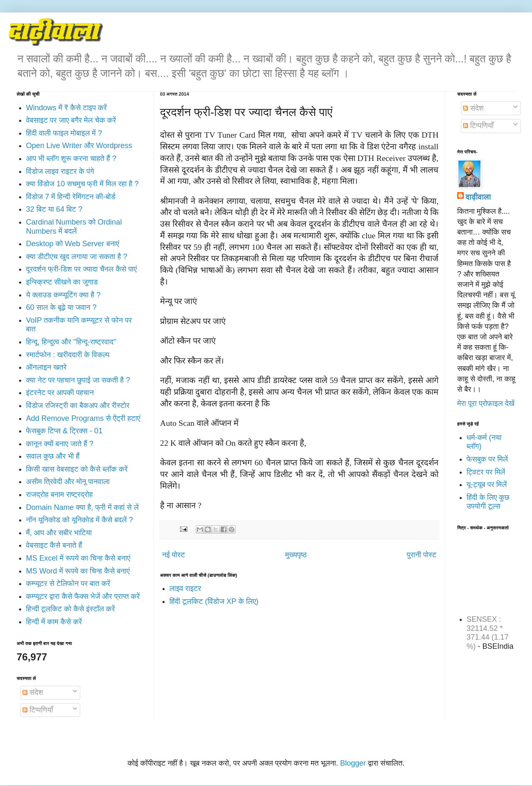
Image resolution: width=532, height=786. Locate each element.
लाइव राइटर (185, 588)
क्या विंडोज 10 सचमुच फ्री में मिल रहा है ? (83, 184)
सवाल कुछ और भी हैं (53, 456)
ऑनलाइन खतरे (47, 367)
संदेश (33, 692)
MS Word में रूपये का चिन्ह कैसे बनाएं (78, 571)
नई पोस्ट (174, 555)
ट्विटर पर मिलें (486, 472)
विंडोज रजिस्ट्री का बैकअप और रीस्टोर (78, 405)
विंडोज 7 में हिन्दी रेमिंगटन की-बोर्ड (71, 197)
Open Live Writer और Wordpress (79, 146)
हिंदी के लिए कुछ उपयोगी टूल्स (488, 502)
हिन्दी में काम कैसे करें (54, 622)
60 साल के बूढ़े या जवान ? (62, 307)
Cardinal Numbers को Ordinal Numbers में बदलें (74, 227)
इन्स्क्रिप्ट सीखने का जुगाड (62, 282)
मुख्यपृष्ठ (296, 555)
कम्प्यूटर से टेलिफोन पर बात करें (68, 583)
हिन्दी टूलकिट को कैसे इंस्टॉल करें (71, 609)
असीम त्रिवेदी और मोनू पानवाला (68, 482)
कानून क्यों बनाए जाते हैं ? (60, 444)
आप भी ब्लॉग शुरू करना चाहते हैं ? (71, 158)
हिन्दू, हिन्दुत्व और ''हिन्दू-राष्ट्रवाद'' (71, 342)
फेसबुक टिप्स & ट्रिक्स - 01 (64, 431)
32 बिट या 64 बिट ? (54, 209)
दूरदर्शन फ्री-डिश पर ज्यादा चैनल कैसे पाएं (82, 269)
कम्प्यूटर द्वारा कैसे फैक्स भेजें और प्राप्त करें (83, 596)
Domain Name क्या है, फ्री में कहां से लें (83, 507)
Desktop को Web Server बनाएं (73, 244)
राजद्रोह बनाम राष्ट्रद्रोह (60, 494)
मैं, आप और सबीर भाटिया (59, 533)
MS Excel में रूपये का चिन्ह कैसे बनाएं (78, 558)
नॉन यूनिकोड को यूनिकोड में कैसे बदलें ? (80, 520)
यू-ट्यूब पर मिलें (487, 484)
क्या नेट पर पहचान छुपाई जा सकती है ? (78, 380)
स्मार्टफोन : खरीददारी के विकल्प (68, 355)
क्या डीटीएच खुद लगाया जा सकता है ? (77, 257)
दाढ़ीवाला (478, 197)
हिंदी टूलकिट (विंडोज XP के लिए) (214, 601)
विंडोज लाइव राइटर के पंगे (60, 171)
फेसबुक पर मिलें (487, 459)
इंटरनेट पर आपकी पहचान (60, 393)
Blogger (353, 763)
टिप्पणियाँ (38, 710)
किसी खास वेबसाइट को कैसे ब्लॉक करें (77, 469)
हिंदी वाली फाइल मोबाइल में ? (64, 133)
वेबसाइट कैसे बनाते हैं (54, 545)
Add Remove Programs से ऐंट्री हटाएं (83, 418)
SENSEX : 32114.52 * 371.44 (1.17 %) (488, 633)
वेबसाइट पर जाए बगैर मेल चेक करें (71, 120)
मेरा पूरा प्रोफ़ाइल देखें (486, 403)
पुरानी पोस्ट (422, 555)
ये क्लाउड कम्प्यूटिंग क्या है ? (63, 295)
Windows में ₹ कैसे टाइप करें (66, 108)
